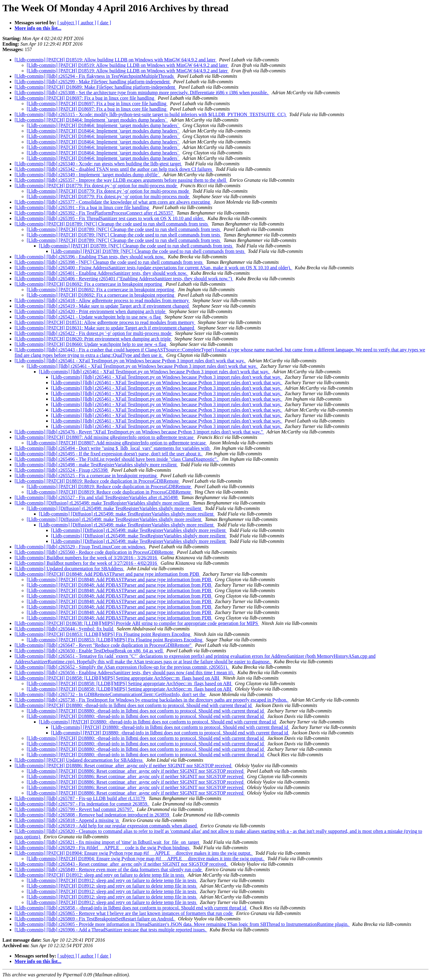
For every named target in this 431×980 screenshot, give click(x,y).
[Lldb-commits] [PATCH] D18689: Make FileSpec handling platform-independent (95, 87)
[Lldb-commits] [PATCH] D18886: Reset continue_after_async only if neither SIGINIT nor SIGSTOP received (123, 766)
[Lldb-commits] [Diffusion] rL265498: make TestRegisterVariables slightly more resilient (103, 503)
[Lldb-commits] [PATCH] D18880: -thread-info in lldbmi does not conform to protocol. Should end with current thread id (134, 705)
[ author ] (87, 23)
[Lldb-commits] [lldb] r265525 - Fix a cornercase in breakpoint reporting (86, 476)
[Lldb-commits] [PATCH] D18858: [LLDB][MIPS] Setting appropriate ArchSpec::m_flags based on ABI (118, 678)
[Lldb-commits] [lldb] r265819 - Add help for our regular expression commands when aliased (106, 826)
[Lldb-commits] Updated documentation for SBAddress (69, 569)
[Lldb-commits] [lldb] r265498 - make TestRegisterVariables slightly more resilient (96, 465)
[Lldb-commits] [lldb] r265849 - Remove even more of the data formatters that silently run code (109, 870)
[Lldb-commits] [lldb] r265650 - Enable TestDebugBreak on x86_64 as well (89, 651)
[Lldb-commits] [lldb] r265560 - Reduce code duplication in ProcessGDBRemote (95, 552)
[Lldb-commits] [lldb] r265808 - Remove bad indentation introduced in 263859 (92, 815)
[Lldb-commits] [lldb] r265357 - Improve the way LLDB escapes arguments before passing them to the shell (121, 180)
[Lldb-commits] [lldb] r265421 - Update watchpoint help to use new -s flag (88, 317)
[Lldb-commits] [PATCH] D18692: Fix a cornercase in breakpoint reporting (89, 284)
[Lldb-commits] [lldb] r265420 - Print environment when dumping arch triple (91, 311)
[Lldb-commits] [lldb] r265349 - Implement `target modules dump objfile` (87, 175)
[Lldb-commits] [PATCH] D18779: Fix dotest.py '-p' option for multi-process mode (96, 186)
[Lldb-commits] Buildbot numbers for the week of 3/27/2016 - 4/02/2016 (86, 563)
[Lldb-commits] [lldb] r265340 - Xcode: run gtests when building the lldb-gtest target (98, 164)
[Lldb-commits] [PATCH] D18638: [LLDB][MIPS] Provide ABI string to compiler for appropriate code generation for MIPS (137, 623)
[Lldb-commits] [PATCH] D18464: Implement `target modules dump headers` (91, 120)
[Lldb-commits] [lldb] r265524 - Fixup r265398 (62, 470)
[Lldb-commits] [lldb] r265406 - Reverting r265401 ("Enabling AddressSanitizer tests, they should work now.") (124, 279)
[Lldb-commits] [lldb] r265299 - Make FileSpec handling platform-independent (93, 82)
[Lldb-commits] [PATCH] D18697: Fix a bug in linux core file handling (85, 98)
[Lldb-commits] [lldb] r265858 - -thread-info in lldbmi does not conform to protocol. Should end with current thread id (131, 908)
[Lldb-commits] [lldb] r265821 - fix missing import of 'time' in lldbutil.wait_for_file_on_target (108, 842)
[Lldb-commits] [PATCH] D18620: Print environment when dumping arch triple (93, 339)
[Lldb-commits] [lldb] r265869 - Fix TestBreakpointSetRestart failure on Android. (95, 919)
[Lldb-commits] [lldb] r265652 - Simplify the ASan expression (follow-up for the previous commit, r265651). (122, 667)
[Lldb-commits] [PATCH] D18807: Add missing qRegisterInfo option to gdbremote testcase (105, 437)
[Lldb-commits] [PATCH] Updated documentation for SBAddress (79, 760)
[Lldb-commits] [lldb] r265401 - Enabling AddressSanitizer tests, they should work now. (101, 273)
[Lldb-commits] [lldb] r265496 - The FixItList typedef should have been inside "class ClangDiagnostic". (117, 459)
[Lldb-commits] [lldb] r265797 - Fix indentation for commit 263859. (82, 804)
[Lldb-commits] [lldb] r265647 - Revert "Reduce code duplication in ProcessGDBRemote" (104, 645)
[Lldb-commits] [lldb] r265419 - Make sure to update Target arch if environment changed (102, 306)
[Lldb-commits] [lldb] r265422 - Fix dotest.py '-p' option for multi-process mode (94, 333)
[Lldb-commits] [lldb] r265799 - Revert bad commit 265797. (74, 809)
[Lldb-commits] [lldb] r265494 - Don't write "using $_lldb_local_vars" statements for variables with (113, 448)
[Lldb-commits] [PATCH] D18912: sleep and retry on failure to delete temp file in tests (100, 875)
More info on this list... (38, 28)
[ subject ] (67, 23)
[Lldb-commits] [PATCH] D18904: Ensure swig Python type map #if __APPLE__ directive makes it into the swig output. (134, 853)
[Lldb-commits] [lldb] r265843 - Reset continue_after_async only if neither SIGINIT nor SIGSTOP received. (121, 864)
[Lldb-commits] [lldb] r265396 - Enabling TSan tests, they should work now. (90, 257)
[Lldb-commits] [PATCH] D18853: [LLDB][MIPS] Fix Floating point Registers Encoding (103, 634)
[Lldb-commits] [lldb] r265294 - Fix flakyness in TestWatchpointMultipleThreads (95, 76)
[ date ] (104, 23)
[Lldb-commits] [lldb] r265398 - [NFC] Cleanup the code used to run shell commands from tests (109, 262)
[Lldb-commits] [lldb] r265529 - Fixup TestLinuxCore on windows (80, 547)
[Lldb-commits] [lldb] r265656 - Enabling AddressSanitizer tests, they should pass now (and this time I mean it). (125, 673)
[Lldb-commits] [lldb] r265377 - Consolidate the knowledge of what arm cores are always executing (113, 202)
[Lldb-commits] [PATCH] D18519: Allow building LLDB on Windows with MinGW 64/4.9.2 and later (116, 60)
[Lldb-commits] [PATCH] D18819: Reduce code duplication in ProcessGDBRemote (97, 481)
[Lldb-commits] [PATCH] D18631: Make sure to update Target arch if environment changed (105, 328)
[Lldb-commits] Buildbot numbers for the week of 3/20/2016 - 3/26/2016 (86, 558)
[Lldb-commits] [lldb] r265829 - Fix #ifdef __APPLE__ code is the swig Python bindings (103, 848)
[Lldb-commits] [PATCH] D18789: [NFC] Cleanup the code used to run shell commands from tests (112, 224)
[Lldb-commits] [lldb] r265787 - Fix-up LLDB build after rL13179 (80, 798)
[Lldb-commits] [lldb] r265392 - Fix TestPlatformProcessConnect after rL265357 (94, 213)
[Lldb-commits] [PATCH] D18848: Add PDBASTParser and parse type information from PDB (107, 574)
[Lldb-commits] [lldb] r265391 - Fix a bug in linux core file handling (82, 207)
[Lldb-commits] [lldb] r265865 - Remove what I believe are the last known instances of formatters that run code (124, 913)
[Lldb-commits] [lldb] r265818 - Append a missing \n (67, 820)
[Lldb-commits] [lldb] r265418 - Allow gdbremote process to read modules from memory (102, 300)
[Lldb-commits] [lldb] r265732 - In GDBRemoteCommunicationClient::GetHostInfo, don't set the (111, 694)
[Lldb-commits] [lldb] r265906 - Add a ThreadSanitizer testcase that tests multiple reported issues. (111, 930)
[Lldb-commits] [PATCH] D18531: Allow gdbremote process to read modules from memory (105, 322)
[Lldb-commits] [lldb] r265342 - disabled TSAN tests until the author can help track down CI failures (114, 169)
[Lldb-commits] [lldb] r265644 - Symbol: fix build (64, 629)
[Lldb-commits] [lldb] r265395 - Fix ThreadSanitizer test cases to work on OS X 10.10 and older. (110, 218)
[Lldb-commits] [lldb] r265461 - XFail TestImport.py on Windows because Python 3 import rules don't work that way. (130, 361)
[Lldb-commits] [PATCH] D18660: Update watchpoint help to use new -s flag (91, 344)
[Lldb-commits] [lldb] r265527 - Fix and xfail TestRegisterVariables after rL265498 (97, 497)
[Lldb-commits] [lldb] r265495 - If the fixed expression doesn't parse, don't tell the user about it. (109, 454)
